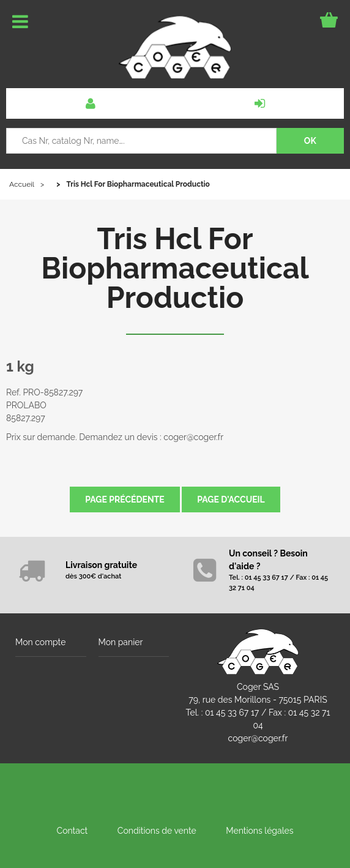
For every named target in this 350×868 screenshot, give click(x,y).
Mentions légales (259, 831)
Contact (73, 831)
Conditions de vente (157, 831)
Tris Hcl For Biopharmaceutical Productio (175, 268)
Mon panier (121, 642)
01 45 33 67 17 (232, 713)
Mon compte (40, 642)
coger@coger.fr (258, 738)
